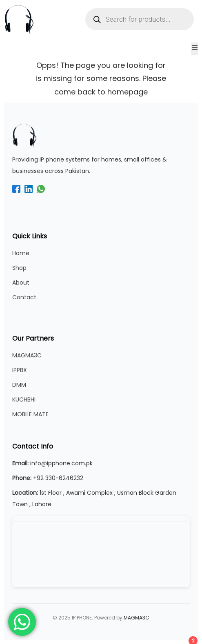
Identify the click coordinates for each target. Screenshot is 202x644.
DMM (19, 385)
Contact (24, 297)
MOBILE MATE (30, 414)
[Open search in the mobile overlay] (140, 19)
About (21, 283)
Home (21, 253)
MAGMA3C (27, 355)
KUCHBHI (24, 399)
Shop (19, 268)
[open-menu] (195, 49)
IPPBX (20, 370)
